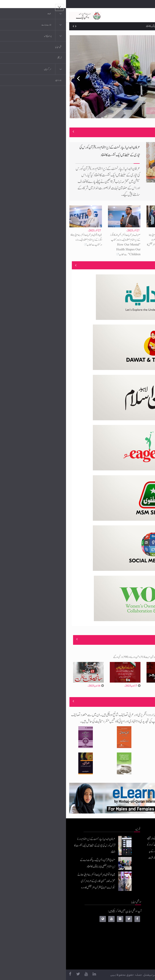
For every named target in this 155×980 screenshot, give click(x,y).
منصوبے (145, 265)
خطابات (127, 945)
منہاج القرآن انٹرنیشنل (121, 913)
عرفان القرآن (124, 929)
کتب (128, 937)
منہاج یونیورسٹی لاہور (122, 961)
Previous (10, 77)
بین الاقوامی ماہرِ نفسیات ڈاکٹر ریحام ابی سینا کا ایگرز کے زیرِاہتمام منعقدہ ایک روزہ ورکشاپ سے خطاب (20, 240)
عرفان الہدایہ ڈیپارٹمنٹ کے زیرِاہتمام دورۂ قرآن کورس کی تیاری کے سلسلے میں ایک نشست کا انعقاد (29, 846)
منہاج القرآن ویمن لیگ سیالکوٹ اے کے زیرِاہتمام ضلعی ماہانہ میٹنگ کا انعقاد (108, 26)
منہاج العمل (125, 953)
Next (145, 77)
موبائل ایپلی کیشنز (123, 921)
